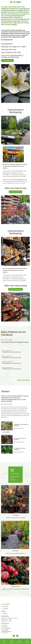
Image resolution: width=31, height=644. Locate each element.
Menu (4, 641)
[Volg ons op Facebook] (14, 636)
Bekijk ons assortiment (15, 289)
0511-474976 (5, 630)
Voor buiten (5, 608)
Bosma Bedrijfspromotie (20, 179)
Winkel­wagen (19, 641)
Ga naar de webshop (16, 192)
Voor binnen (6, 606)
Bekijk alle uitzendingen (24, 380)
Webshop (5, 613)
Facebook (10, 35)
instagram (18, 35)
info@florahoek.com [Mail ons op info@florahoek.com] (7, 631)
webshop (8, 30)
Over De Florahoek (7, 60)
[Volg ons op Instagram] (17, 636)
